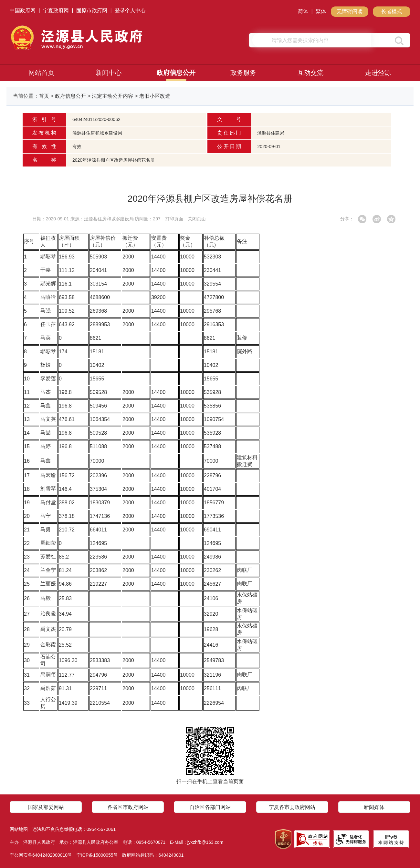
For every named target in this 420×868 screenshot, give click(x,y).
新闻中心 (109, 73)
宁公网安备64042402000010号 (41, 855)
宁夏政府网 (56, 10)
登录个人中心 (130, 10)
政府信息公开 (176, 73)
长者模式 (392, 11)
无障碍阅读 (350, 11)
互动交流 (310, 73)
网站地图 (19, 829)
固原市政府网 (92, 10)
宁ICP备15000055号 (97, 855)
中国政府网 (23, 10)
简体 (303, 11)
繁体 (321, 11)
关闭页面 (197, 219)
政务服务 (243, 73)
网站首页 (41, 73)
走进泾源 (378, 73)
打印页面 (174, 219)
